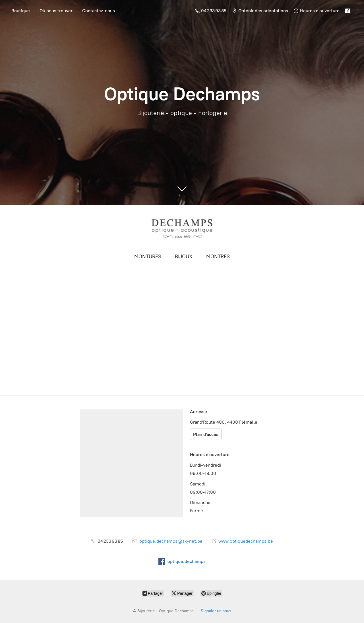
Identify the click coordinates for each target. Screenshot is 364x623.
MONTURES (148, 257)
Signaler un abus (216, 611)
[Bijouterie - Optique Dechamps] (182, 228)
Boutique (21, 11)
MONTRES (218, 257)
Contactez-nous (99, 11)
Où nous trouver (56, 11)
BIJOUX (184, 257)
